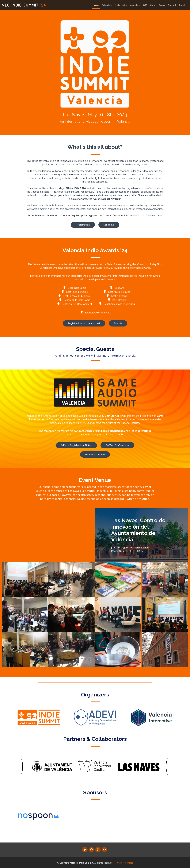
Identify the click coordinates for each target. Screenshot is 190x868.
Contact (172, 5)
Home (96, 5)
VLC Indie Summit (24, 5)
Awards (135, 5)
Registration (83, 225)
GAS (145, 5)
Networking (121, 5)
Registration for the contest (84, 323)
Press (162, 5)
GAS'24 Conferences (117, 445)
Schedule (107, 5)
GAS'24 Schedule (95, 454)
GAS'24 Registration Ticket (76, 445)
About (153, 5)
